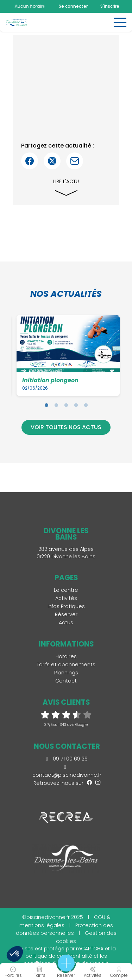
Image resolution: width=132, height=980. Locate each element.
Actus (66, 623)
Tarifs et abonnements (66, 665)
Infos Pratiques (66, 606)
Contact (66, 681)
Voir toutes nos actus (66, 427)
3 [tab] (66, 405)
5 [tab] (86, 405)
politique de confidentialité (59, 956)
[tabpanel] (68, 355)
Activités (66, 598)
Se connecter (73, 6)
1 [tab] (46, 405)
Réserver (66, 614)
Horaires (66, 656)
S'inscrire (110, 6)
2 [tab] (56, 405)
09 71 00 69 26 (67, 759)
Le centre (66, 590)
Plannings (66, 673)
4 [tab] (76, 405)
